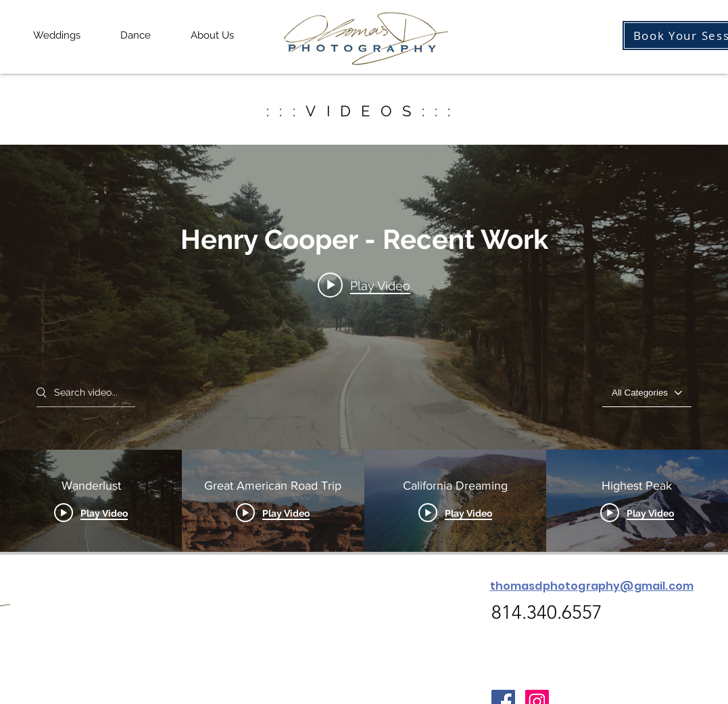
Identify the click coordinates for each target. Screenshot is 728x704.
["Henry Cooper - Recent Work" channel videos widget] (364, 348)
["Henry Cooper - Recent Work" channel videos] (364, 501)
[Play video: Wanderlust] (364, 285)
